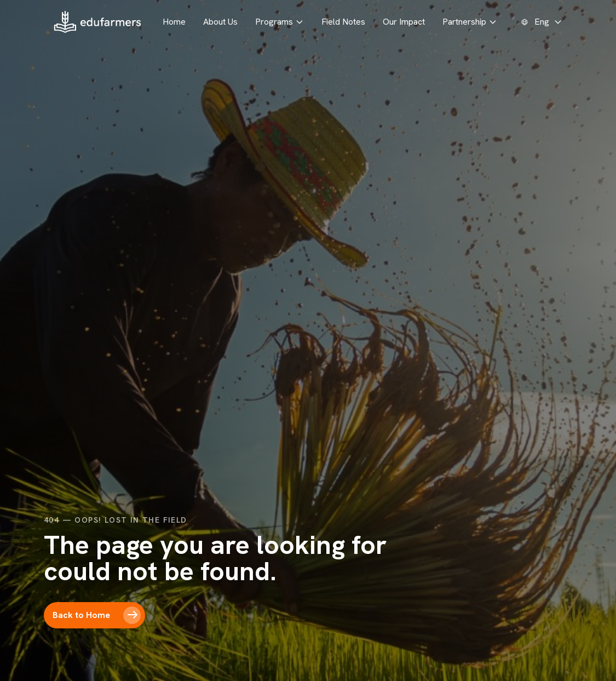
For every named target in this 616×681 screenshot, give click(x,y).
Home (174, 22)
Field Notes (343, 22)
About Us (220, 22)
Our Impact (404, 22)
